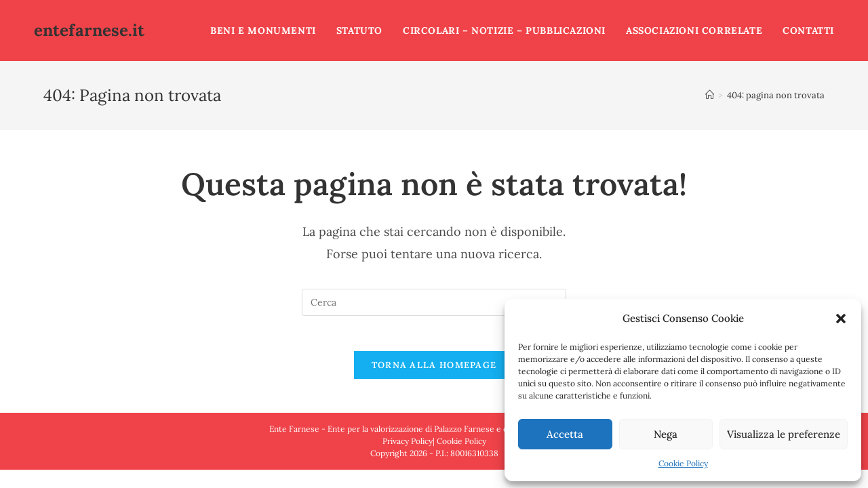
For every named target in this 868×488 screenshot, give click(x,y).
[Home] (710, 95)
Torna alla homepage (434, 370)
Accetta (565, 434)
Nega (666, 434)
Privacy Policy (408, 446)
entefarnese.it (89, 30)
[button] (841, 319)
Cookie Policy (683, 463)
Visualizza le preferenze (784, 434)
